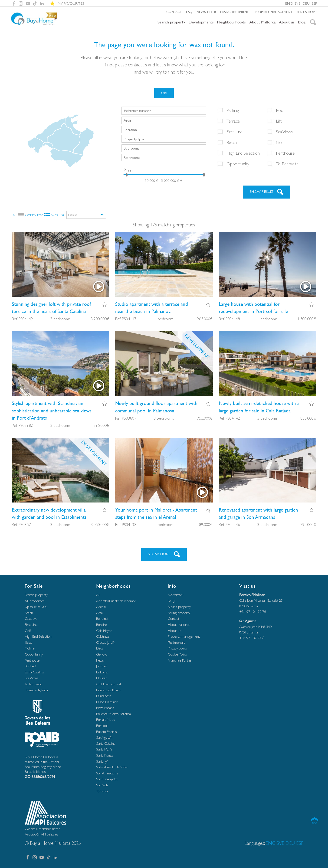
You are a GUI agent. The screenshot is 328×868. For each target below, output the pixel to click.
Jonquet (102, 666)
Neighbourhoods (231, 22)
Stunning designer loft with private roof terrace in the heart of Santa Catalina (51, 308)
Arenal (101, 607)
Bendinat (102, 618)
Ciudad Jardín (106, 642)
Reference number (137, 111)
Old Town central (108, 684)
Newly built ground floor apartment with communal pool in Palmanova (156, 407)
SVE (297, 3)
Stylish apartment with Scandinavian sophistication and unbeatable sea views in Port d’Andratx (52, 410)
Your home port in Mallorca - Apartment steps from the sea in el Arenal (156, 513)
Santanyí (102, 761)
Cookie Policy (177, 654)
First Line (234, 132)
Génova (102, 654)
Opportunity (238, 164)
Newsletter (206, 12)
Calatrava (31, 618)
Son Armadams (107, 773)
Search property (171, 22)
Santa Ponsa (104, 755)
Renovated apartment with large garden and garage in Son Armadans (258, 513)
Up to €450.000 (36, 607)
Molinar (30, 648)
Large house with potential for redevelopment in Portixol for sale (253, 308)
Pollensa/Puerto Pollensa (113, 714)
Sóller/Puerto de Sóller (112, 767)
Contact (174, 12)
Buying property (179, 607)
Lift (279, 121)
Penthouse (285, 153)
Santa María (104, 749)
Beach (232, 142)
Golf (280, 142)
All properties (34, 601)
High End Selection (243, 153)
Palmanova (104, 696)
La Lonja (102, 672)
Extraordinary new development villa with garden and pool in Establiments (49, 513)
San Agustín (104, 737)
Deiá (99, 648)
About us (287, 22)
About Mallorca (262, 22)
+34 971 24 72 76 (253, 612)
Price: (128, 170)
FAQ (189, 12)
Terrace (233, 121)
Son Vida (102, 785)
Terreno (102, 791)
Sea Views (284, 132)
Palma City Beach (108, 690)
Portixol (30, 666)
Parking (233, 110)
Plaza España (105, 708)
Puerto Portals (106, 732)
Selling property (179, 613)
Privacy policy (177, 648)
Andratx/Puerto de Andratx (116, 601)
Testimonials (176, 642)
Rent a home (307, 12)
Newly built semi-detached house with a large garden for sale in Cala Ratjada (259, 407)
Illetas (28, 642)
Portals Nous (105, 720)
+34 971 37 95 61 (253, 638)
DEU (306, 3)
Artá (99, 613)
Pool (280, 110)
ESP (314, 3)
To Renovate (287, 164)
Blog (302, 22)
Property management (274, 12)
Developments (201, 22)
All (98, 595)
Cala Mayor (104, 631)
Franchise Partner (235, 12)
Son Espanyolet (107, 779)
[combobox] (164, 120)
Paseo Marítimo (107, 702)
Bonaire (102, 625)
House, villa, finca (36, 690)
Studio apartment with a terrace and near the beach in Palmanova (152, 308)
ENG (289, 3)
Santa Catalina (34, 672)
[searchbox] (164, 120)
